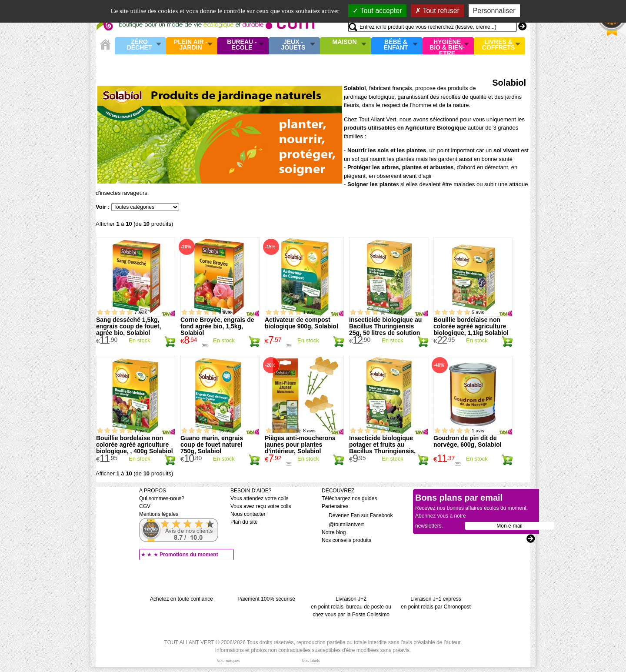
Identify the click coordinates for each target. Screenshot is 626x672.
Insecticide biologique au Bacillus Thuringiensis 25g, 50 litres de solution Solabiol (385, 329)
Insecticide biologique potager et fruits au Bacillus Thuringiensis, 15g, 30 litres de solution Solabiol (385, 451)
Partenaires (335, 506)
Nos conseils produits (346, 540)
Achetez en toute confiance (181, 599)
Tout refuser (437, 11)
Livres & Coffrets (498, 45)
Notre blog (334, 532)
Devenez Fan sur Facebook (357, 515)
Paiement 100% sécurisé (266, 599)
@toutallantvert (343, 525)
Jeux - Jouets (293, 45)
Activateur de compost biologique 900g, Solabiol (301, 323)
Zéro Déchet (140, 45)
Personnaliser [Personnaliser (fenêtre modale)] (494, 11)
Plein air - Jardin (191, 45)
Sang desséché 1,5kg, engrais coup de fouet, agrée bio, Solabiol (128, 326)
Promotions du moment (189, 555)
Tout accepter (377, 11)
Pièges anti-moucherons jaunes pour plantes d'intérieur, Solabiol (300, 445)
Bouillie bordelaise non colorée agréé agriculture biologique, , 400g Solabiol (135, 445)
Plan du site (244, 522)
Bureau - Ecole (242, 45)
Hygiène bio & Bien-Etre (447, 46)
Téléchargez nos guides (349, 498)
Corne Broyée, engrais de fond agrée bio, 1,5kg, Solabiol (217, 326)
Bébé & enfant (396, 45)
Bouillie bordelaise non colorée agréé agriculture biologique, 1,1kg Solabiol (471, 326)
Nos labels (311, 661)
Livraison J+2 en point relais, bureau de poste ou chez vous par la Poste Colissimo (351, 607)
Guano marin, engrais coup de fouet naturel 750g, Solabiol (212, 445)
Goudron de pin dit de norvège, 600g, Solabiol (467, 441)
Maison (345, 42)
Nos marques (228, 661)
